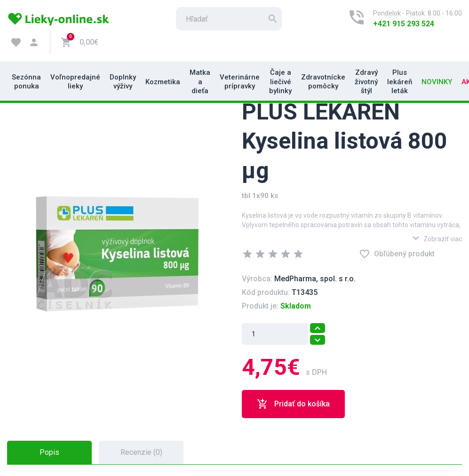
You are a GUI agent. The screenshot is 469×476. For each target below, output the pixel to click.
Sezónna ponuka (26, 82)
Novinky (437, 82)
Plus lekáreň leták (400, 82)
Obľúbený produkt (397, 254)
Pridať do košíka (293, 404)
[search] (229, 19)
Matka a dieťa (200, 82)
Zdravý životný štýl (366, 82)
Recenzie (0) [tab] (141, 452)
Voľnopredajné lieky (75, 82)
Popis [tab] (49, 452)
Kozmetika (163, 82)
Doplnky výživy (123, 82)
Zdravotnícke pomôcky (323, 82)
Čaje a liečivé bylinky (280, 82)
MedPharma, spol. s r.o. (315, 279)
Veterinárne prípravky (240, 82)
